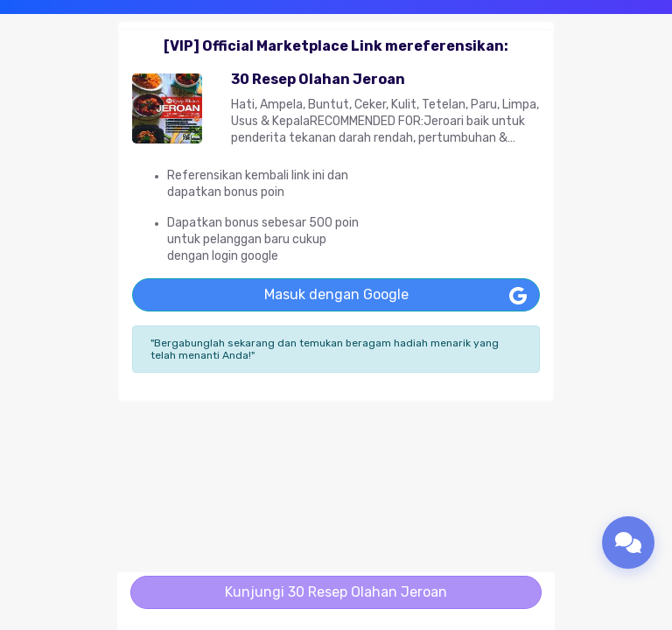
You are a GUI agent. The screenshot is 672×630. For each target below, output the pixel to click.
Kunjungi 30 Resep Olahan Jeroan (336, 592)
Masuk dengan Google (336, 294)
